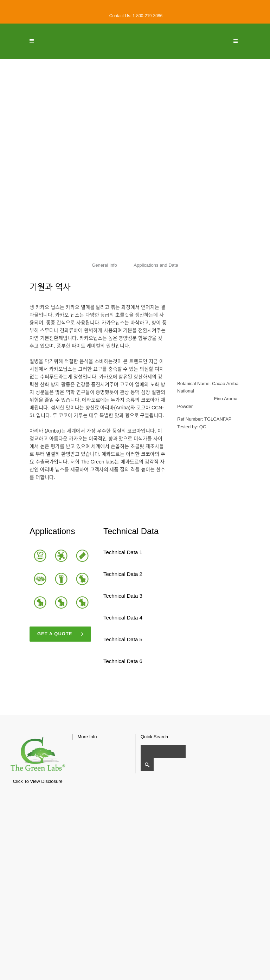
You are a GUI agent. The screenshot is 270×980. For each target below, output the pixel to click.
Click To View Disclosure (38, 781)
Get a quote (60, 634)
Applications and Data (156, 265)
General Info (104, 265)
